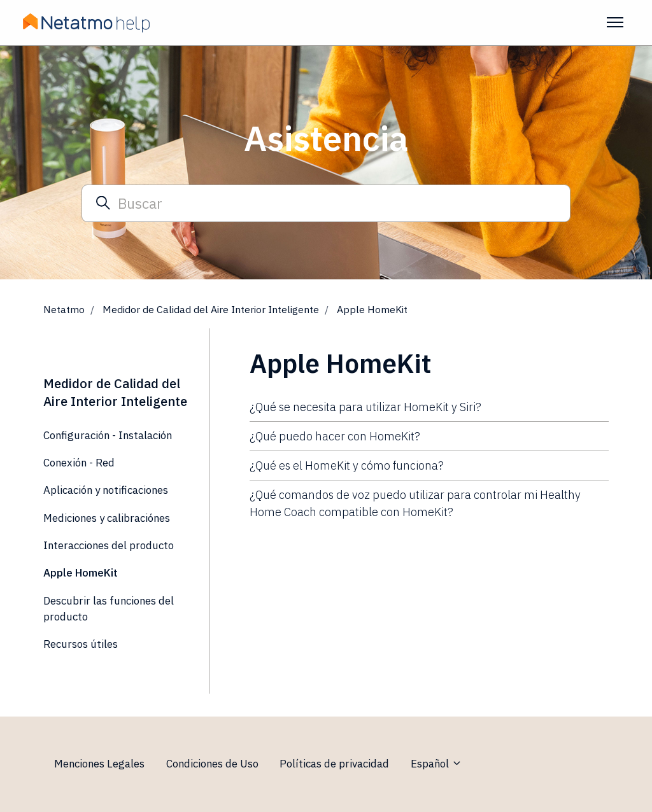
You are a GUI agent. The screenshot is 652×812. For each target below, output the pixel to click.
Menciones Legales (99, 764)
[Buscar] (326, 203)
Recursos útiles (81, 644)
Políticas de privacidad (334, 764)
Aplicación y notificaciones (106, 490)
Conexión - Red (79, 463)
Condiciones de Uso (212, 764)
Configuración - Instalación (108, 435)
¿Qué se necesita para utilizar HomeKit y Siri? (365, 407)
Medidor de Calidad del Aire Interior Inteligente (211, 309)
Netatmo (64, 309)
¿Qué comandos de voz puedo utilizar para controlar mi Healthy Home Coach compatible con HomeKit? (415, 503)
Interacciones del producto (109, 545)
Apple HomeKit (372, 309)
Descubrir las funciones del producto (109, 609)
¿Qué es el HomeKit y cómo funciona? (347, 465)
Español (436, 764)
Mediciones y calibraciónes (107, 518)
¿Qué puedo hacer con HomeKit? (335, 436)
